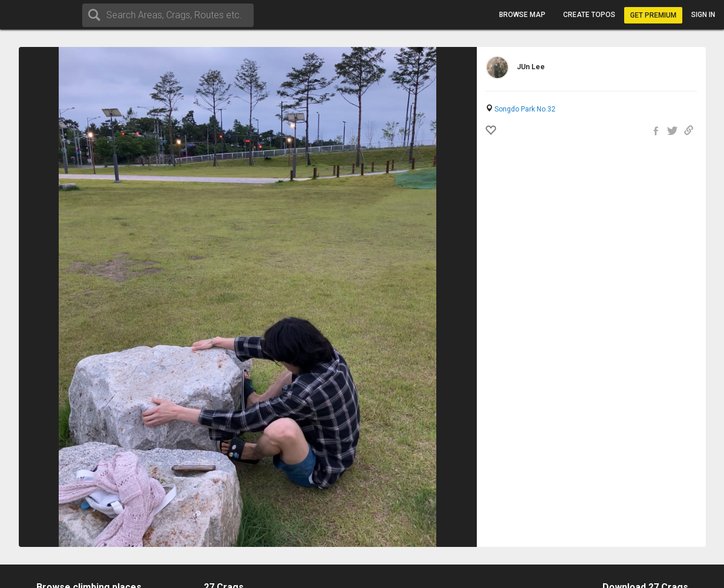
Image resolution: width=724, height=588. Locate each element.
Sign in (703, 15)
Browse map (522, 15)
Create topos (589, 15)
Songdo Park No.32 (525, 109)
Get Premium (653, 15)
